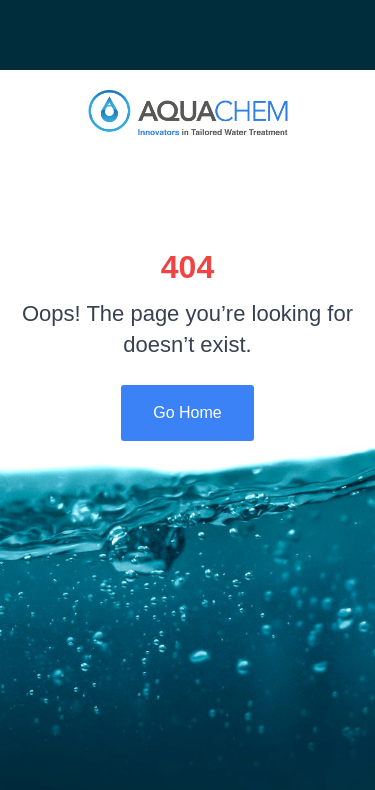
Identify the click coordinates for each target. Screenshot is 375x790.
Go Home (187, 412)
